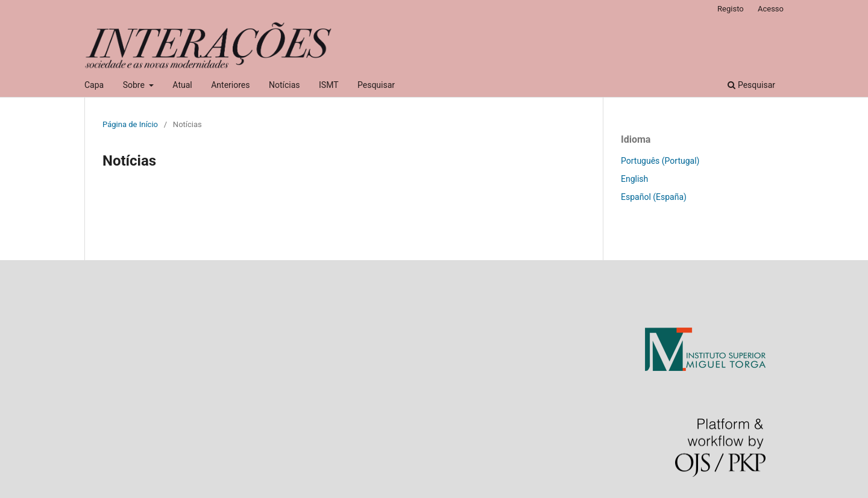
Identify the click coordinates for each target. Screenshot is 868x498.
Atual (182, 85)
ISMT (329, 85)
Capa (94, 85)
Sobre (135, 85)
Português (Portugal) (660, 161)
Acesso (771, 9)
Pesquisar (376, 85)
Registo (731, 9)
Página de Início (130, 124)
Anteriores (230, 85)
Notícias (285, 85)
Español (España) (654, 197)
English (634, 179)
